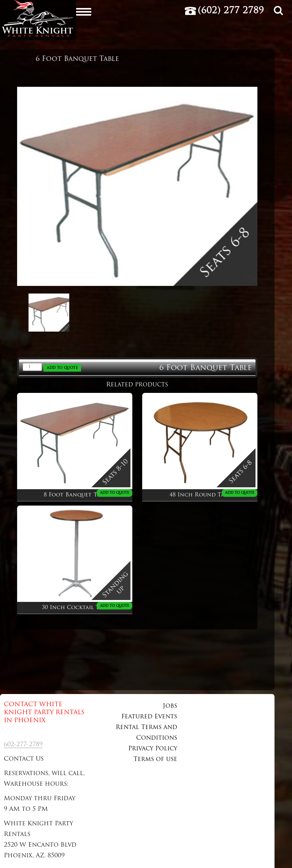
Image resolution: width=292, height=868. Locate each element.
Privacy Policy (153, 749)
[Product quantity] (32, 367)
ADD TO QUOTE (62, 368)
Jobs (170, 706)
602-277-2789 (23, 745)
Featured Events (149, 717)
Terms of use (155, 759)
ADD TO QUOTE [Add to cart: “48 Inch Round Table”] (240, 493)
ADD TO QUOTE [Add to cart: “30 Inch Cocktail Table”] (114, 606)
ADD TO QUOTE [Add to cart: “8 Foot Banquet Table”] (114, 493)
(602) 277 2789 (231, 11)
